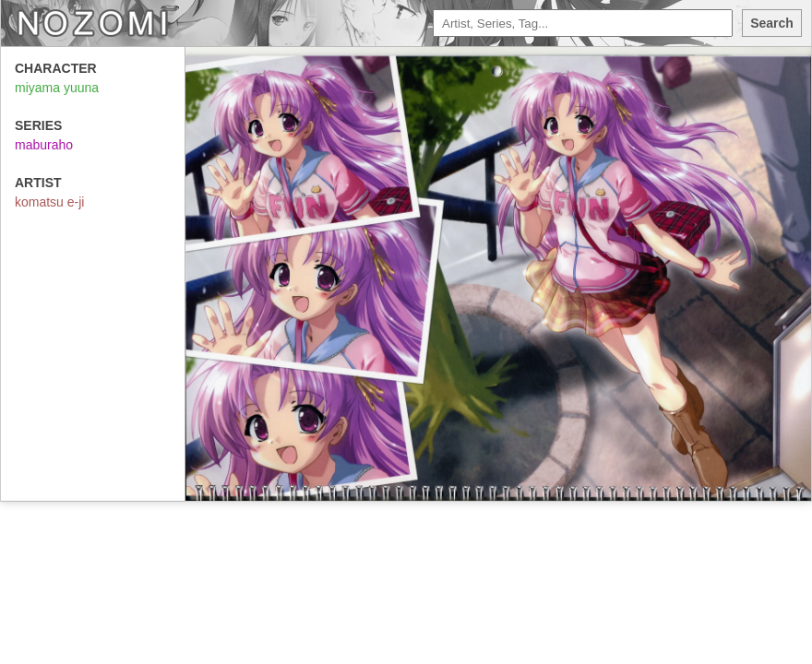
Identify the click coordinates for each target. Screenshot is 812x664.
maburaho (44, 145)
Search (772, 23)
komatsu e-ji (49, 202)
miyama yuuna (57, 88)
